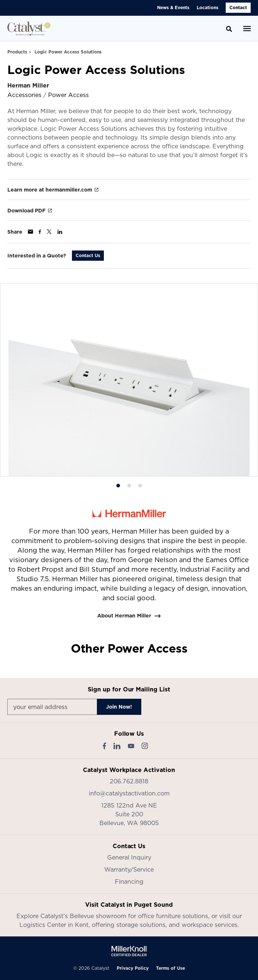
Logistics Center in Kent (54, 925)
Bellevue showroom (98, 916)
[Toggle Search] (229, 29)
